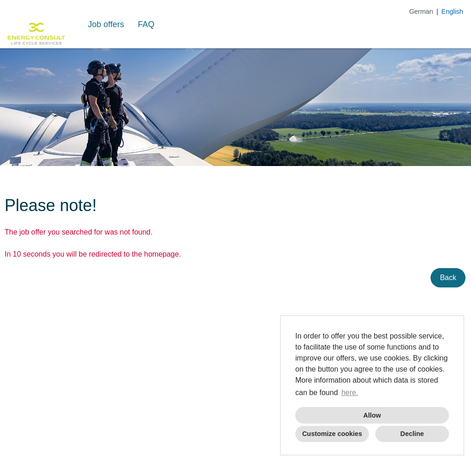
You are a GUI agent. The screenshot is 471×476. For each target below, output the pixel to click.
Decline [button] (412, 434)
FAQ (146, 24)
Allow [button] (372, 415)
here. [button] (350, 393)
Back (448, 278)
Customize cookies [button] (332, 434)
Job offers (106, 24)
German (421, 11)
